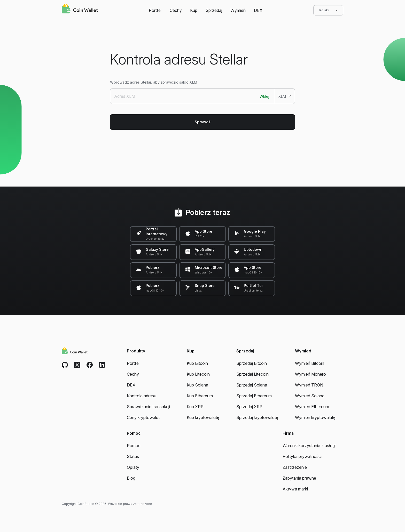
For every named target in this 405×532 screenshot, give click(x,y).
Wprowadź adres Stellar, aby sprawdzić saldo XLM (154, 82)
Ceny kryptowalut (143, 417)
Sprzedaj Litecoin (252, 374)
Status (133, 456)
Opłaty (133, 467)
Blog (131, 478)
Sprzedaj (214, 10)
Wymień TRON (309, 385)
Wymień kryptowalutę (315, 417)
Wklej (264, 96)
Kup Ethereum (200, 396)
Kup (194, 10)
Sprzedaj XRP (249, 407)
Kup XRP (195, 407)
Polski (328, 10)
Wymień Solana (310, 396)
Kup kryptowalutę (203, 417)
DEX (258, 10)
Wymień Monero (310, 374)
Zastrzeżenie (295, 467)
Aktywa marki (295, 489)
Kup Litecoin (198, 374)
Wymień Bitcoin (310, 363)
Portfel (155, 10)
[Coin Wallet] (80, 9)
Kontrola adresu (142, 396)
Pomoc (134, 446)
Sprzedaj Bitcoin (252, 363)
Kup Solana (197, 385)
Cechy (176, 10)
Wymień (238, 10)
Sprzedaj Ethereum (254, 396)
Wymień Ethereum (312, 407)
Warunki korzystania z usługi (309, 446)
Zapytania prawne (299, 478)
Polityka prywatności (302, 456)
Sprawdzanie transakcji (148, 407)
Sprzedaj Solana (252, 385)
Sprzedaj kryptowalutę (257, 417)
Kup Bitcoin (197, 363)
